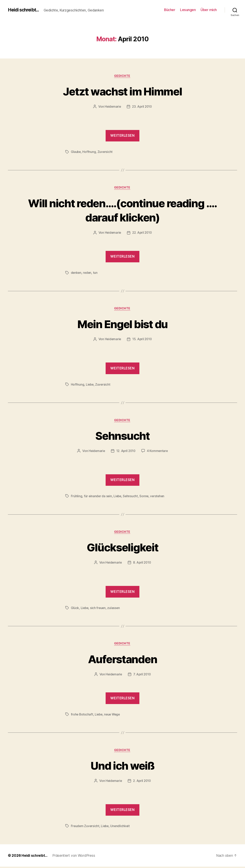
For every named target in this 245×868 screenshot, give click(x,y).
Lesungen (188, 10)
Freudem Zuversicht (85, 828)
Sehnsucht (122, 436)
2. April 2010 (142, 782)
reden (88, 273)
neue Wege (113, 716)
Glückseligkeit (123, 548)
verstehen (159, 497)
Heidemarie (112, 107)
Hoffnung (89, 152)
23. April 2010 (142, 107)
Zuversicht (106, 152)
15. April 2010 (142, 340)
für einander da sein (98, 497)
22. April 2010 (142, 233)
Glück (75, 609)
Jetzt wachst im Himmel (123, 91)
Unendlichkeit (121, 828)
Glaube (76, 152)
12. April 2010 (126, 452)
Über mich (209, 10)
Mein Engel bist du (123, 324)
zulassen (115, 609)
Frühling (77, 497)
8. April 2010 (142, 564)
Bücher (170, 10)
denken (76, 273)
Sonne (145, 497)
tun (96, 273)
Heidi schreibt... (25, 10)
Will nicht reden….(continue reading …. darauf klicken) (123, 210)
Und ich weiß (122, 767)
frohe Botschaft (82, 716)
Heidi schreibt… (35, 857)
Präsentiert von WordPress (74, 857)
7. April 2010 (142, 676)
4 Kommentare (158, 452)
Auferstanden (123, 660)
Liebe (90, 385)
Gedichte (123, 76)
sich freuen (99, 609)
